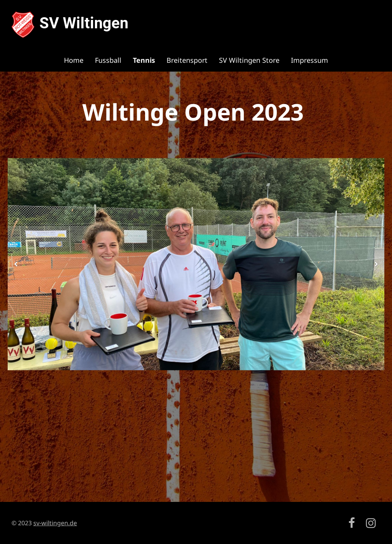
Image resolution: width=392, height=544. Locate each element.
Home (74, 60)
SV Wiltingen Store (249, 60)
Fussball (108, 60)
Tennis (144, 60)
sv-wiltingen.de (55, 523)
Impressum (310, 60)
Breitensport (187, 60)
